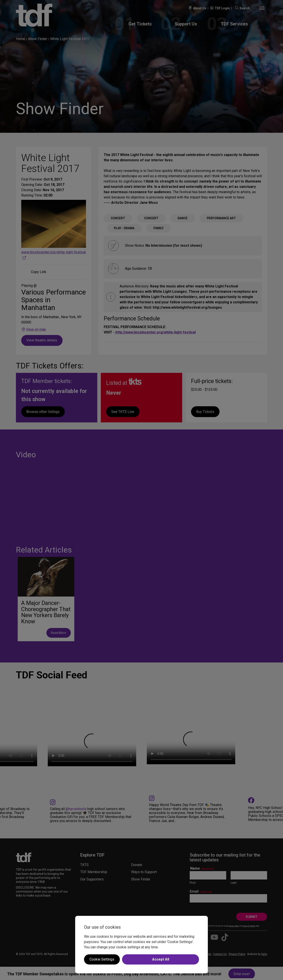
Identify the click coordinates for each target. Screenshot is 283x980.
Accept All (161, 959)
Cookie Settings (102, 959)
